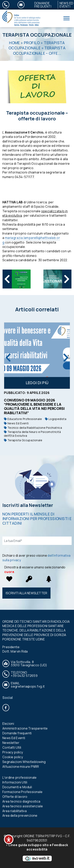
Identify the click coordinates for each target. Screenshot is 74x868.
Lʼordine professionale (20, 777)
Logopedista (56, 419)
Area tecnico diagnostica (21, 801)
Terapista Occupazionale (37, 35)
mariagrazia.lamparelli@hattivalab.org (31, 240)
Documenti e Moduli (17, 787)
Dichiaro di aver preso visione (37, 558)
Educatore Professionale (23, 419)
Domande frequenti (43, 5)
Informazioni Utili (15, 782)
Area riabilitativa (15, 811)
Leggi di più (37, 383)
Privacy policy (13, 752)
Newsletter (11, 743)
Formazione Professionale (22, 792)
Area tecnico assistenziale (23, 806)
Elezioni (8, 724)
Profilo (32, 43)
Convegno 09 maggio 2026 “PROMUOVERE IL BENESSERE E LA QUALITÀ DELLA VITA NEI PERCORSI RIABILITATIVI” (34, 406)
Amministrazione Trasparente (25, 728)
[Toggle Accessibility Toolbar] (9, 839)
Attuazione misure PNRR (21, 767)
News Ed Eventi (16, 423)
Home (15, 43)
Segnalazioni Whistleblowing (24, 762)
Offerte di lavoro (15, 797)
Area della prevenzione (20, 815)
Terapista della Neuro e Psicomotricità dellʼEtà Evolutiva (32, 434)
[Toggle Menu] (67, 18)
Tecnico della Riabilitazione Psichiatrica (33, 428)
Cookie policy (13, 757)
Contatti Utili (12, 747)
